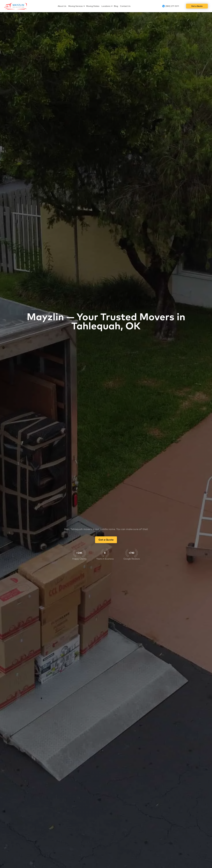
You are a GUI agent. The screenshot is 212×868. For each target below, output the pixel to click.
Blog (116, 6)
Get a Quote (197, 6)
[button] (77, 6)
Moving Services (76, 6)
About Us (62, 6)
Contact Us (125, 6)
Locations (106, 6)
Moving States (93, 6)
